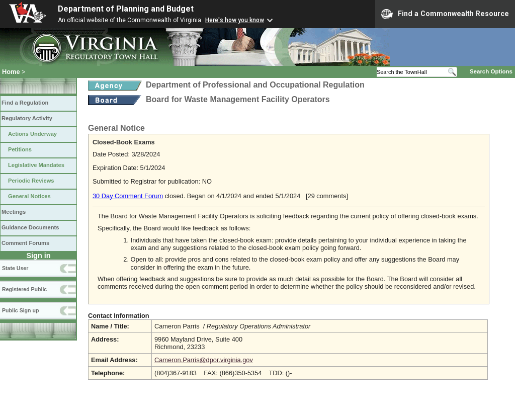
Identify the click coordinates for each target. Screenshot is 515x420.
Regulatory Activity (27, 118)
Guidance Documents (30, 227)
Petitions (20, 149)
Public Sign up (20, 310)
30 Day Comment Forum (128, 196)
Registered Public (24, 289)
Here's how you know (235, 20)
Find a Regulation (25, 103)
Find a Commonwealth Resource (445, 14)
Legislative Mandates (36, 165)
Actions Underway (32, 134)
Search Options (491, 71)
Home (11, 72)
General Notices (29, 196)
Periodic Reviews (31, 181)
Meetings (14, 212)
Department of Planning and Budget (126, 9)
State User (15, 268)
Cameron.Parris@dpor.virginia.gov (204, 360)
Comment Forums (25, 243)
